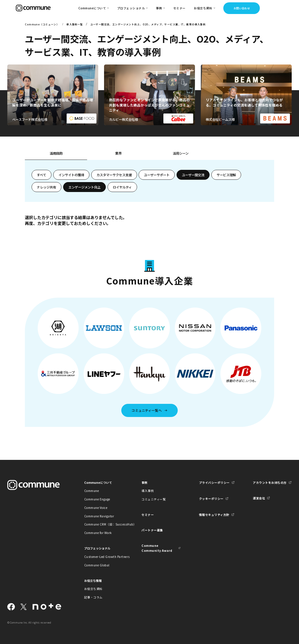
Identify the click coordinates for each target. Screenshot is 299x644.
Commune (91, 491)
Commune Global (97, 565)
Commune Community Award (157, 548)
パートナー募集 (152, 530)
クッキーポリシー (211, 499)
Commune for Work (98, 533)
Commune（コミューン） (42, 24)
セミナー (179, 8)
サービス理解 (226, 175)
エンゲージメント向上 (84, 187)
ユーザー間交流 (193, 175)
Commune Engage (97, 499)
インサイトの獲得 (71, 175)
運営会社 (259, 498)
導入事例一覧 (75, 24)
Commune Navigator (99, 516)
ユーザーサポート (157, 175)
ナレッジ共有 (46, 187)
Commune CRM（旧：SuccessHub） (104, 524)
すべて (42, 175)
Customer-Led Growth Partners (104, 557)
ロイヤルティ (122, 187)
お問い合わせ (242, 8)
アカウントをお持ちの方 (270, 482)
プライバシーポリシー (214, 482)
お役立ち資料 (93, 589)
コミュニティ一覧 (154, 499)
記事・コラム (93, 597)
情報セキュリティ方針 (214, 515)
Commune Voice (96, 508)
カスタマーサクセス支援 (114, 175)
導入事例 (148, 491)
